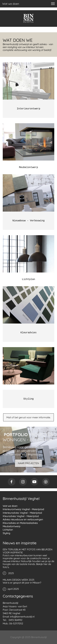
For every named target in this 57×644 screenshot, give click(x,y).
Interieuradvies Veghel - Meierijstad (22, 513)
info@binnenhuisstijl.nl (22, 617)
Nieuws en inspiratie (20, 543)
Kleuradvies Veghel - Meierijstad (21, 516)
